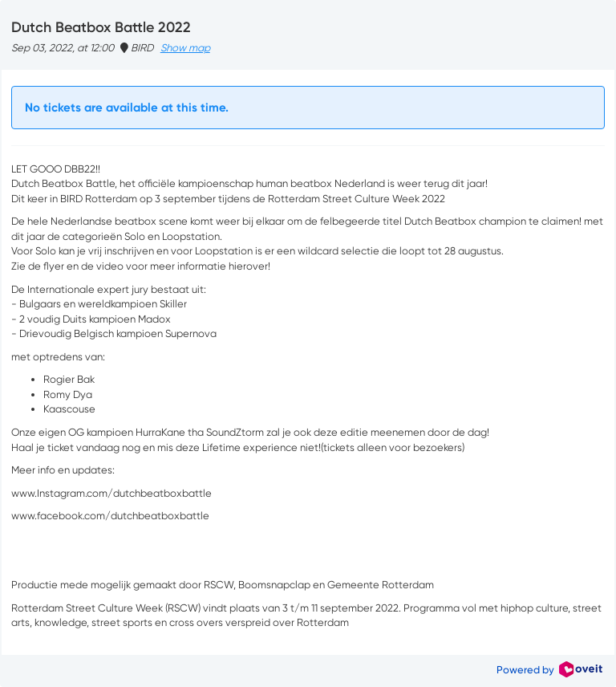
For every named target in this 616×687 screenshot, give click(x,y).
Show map (185, 48)
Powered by (549, 670)
